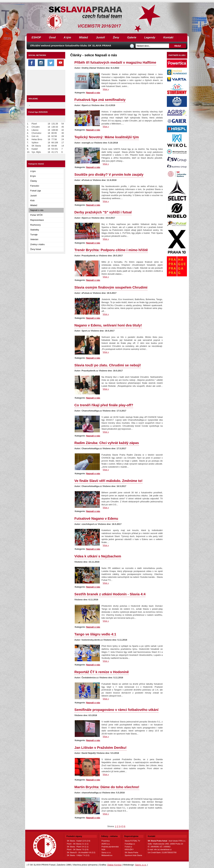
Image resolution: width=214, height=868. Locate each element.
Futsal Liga (36, 191)
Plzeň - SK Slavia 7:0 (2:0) (78, 849)
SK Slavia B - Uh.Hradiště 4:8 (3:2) (81, 852)
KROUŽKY (129, 849)
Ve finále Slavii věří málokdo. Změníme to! (108, 481)
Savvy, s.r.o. (141, 865)
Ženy (116, 37)
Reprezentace (37, 220)
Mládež (84, 37)
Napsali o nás (37, 210)
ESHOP (36, 37)
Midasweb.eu (107, 855)
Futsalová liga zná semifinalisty (100, 100)
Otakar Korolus (114, 865)
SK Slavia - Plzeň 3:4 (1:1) (78, 847)
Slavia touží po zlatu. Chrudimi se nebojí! (108, 365)
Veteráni (34, 239)
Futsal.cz (128, 847)
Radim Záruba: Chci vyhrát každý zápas (107, 443)
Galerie (132, 37)
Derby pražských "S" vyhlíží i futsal (103, 212)
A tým (67, 37)
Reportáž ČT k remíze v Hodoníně (102, 672)
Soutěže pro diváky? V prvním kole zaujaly (109, 174)
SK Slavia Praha (131, 852)
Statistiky (35, 230)
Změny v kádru (37, 244)
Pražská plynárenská (110, 847)
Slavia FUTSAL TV (132, 841)
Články (34, 181)
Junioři (100, 37)
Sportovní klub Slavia (133, 855)
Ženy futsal (36, 249)
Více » (106, 89)
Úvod (52, 37)
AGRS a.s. (106, 844)
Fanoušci (35, 186)
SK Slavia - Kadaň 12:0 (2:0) (78, 841)
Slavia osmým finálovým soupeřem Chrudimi (111, 287)
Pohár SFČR (36, 215)
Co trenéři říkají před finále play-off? (104, 405)
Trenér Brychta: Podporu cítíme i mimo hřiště (111, 250)
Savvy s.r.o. (106, 852)
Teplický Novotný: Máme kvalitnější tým (107, 137)
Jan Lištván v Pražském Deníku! (100, 748)
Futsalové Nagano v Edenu (96, 518)
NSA (103, 849)
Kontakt (168, 37)
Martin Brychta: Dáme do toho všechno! (107, 787)
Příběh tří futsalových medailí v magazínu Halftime (115, 62)
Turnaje (34, 235)
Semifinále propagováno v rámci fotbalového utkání (116, 710)
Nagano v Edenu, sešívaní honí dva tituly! (108, 325)
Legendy (150, 37)
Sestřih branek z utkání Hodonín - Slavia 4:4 (110, 594)
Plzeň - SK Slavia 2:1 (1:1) (78, 844)
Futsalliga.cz (130, 844)
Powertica (105, 841)
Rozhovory (35, 225)
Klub (32, 200)
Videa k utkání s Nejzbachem (98, 556)
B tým (33, 176)
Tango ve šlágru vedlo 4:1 (95, 634)
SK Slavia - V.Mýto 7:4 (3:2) (78, 855)
